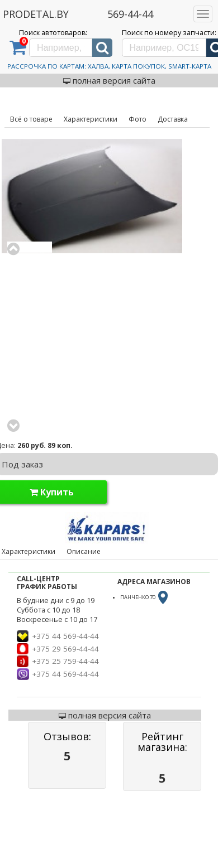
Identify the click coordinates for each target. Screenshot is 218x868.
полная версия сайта (109, 80)
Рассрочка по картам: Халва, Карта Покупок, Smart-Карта (109, 66)
